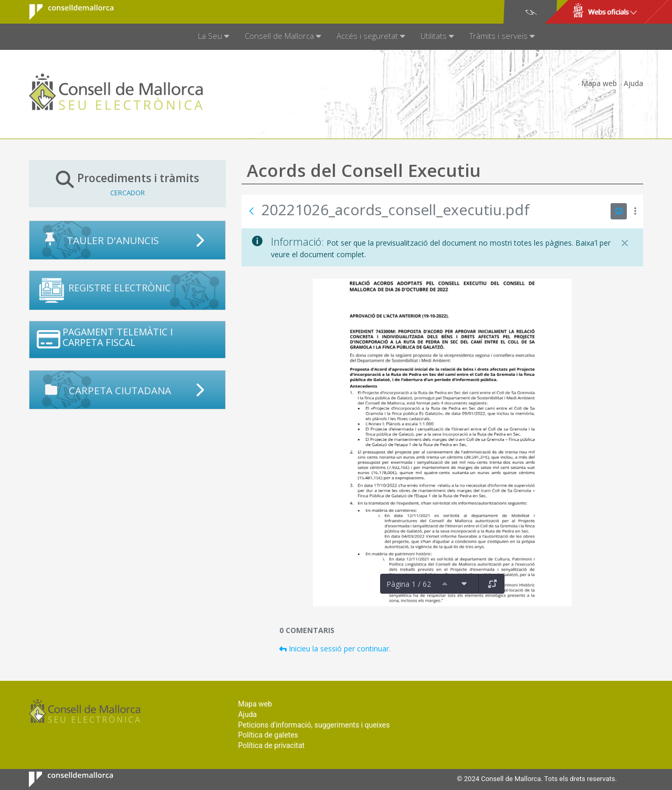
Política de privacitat (271, 745)
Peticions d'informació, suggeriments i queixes (314, 725)
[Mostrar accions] (635, 211)
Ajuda (633, 83)
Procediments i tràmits (127, 183)
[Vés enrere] (251, 211)
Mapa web (599, 83)
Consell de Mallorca (65, 12)
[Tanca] (625, 243)
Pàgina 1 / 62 (409, 584)
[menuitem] (213, 37)
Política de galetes (268, 735)
